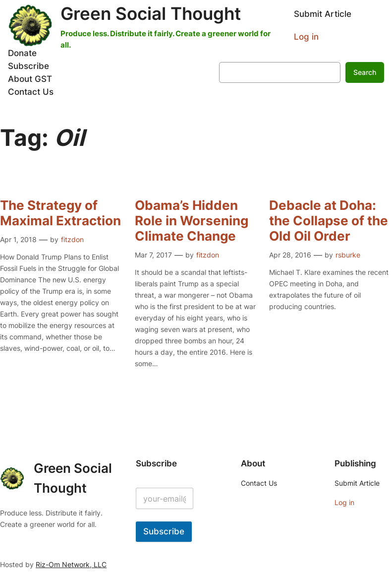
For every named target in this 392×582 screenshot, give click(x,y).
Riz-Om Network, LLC (71, 564)
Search (365, 72)
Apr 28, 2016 (290, 255)
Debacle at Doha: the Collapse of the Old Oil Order (329, 221)
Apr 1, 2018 (18, 239)
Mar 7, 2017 (153, 255)
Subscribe (164, 531)
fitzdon (72, 239)
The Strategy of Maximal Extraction (60, 213)
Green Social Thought (151, 13)
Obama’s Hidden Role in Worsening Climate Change (192, 221)
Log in (306, 37)
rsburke (348, 255)
